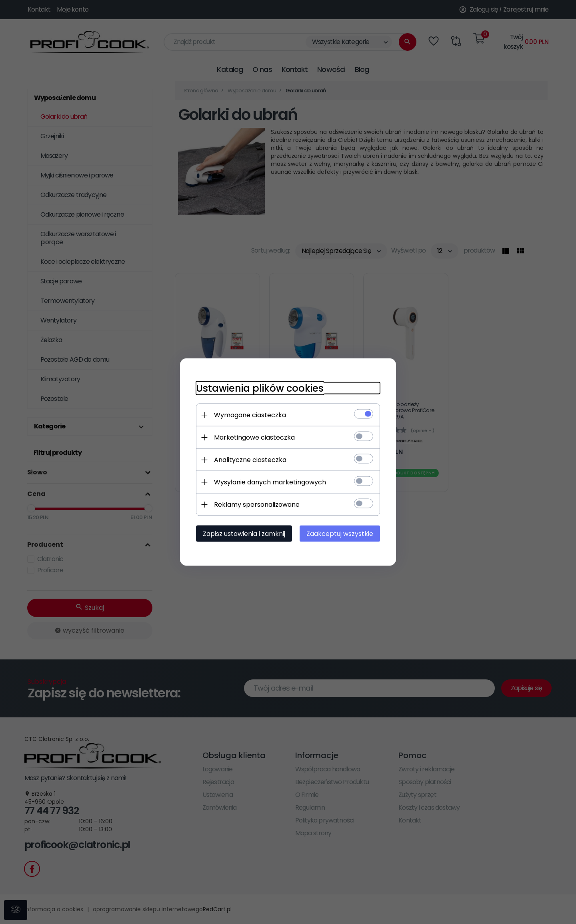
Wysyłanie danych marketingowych (270, 482)
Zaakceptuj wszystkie (340, 534)
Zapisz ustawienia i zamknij (244, 534)
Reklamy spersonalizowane (257, 505)
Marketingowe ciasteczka (254, 437)
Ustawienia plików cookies (260, 388)
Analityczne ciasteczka (250, 460)
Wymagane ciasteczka (250, 415)
